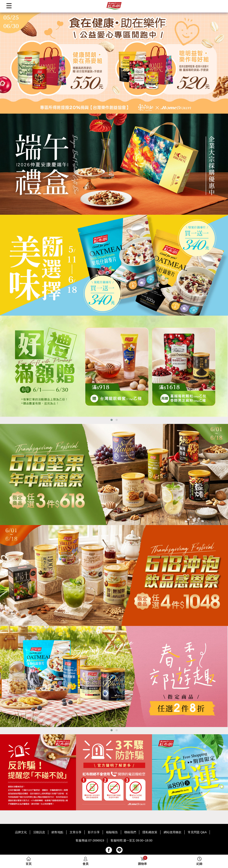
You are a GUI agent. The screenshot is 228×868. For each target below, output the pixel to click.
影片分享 (94, 832)
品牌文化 (21, 832)
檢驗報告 (112, 832)
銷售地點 (57, 832)
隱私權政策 (150, 832)
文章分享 (76, 832)
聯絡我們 (130, 832)
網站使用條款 (173, 832)
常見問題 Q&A (197, 832)
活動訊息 (39, 832)
